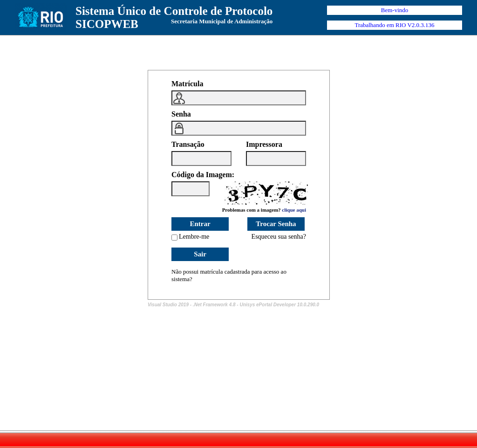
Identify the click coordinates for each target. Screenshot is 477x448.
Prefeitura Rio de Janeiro (41, 17)
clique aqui (294, 210)
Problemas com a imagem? (264, 210)
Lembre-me (194, 237)
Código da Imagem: (203, 175)
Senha (181, 114)
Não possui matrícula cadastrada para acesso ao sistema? (229, 275)
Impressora (264, 144)
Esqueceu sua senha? (279, 237)
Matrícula (187, 84)
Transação (188, 144)
